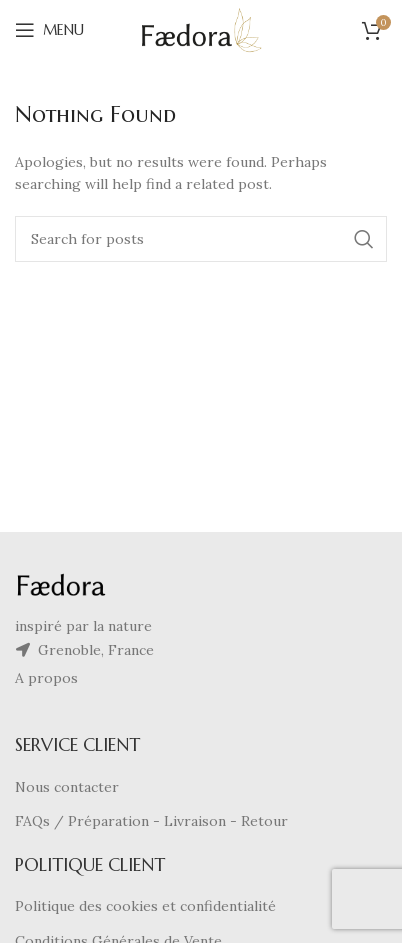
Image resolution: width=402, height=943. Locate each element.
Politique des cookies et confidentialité (145, 906)
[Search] (201, 239)
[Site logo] (201, 29)
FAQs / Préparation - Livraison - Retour (151, 821)
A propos (46, 678)
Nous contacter (67, 787)
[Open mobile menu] (49, 30)
